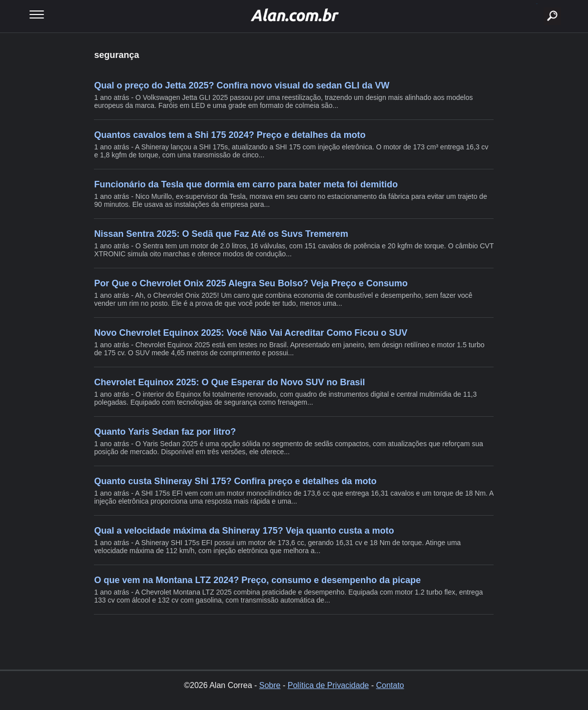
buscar (537, 4)
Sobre (270, 685)
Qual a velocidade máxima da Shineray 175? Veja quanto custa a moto (244, 531)
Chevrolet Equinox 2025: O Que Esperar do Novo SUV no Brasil (229, 382)
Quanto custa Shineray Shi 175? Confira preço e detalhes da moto (235, 481)
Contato (390, 685)
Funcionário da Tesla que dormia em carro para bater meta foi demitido (246, 184)
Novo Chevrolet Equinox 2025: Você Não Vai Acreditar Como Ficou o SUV (251, 333)
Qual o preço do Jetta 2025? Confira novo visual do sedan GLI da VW (242, 85)
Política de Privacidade (328, 685)
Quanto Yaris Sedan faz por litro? (165, 432)
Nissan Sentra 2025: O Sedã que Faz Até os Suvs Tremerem (221, 234)
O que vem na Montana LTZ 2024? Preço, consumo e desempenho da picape (257, 580)
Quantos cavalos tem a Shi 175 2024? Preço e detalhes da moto (230, 135)
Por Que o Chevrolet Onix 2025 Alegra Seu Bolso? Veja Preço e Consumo (251, 283)
